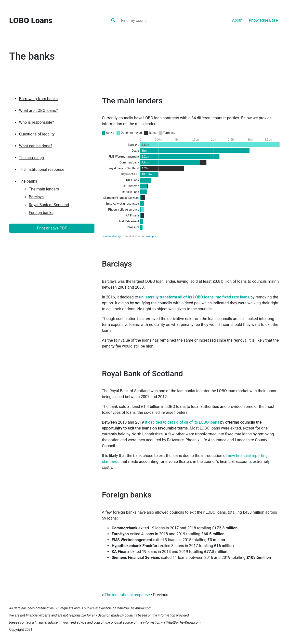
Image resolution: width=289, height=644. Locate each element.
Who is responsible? (37, 122)
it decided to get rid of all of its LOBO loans (182, 422)
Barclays (36, 197)
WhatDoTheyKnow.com (134, 608)
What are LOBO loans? (39, 111)
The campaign (32, 158)
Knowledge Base (263, 20)
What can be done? (36, 146)
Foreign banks (41, 213)
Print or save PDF (52, 228)
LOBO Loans (31, 20)
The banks (28, 181)
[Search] (146, 20)
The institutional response (42, 169)
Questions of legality (37, 134)
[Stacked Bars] (191, 184)
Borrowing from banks (38, 99)
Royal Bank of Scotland (49, 205)
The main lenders (44, 189)
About (237, 20)
